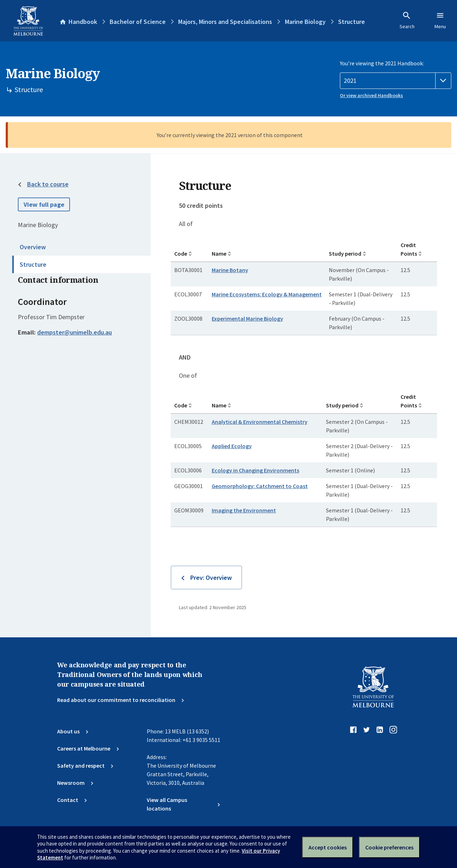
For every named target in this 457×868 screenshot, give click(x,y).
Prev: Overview (211, 578)
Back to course (48, 184)
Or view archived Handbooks (371, 95)
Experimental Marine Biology (247, 318)
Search (407, 20)
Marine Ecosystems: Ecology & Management (267, 294)
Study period (345, 254)
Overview (33, 247)
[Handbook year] (396, 81)
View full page (44, 204)
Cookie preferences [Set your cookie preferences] (389, 847)
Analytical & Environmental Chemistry (260, 422)
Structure (33, 264)
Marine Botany (230, 270)
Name (219, 254)
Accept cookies (328, 847)
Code (181, 254)
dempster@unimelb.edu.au (74, 332)
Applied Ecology (232, 446)
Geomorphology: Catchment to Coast (260, 486)
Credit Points (409, 249)
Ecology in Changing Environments (255, 470)
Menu (440, 20)
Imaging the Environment (244, 510)
